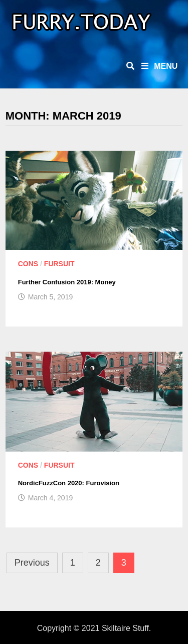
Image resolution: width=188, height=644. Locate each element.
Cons (28, 264)
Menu (160, 66)
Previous (32, 563)
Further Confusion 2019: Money (67, 282)
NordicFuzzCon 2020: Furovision (69, 483)
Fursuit (59, 264)
